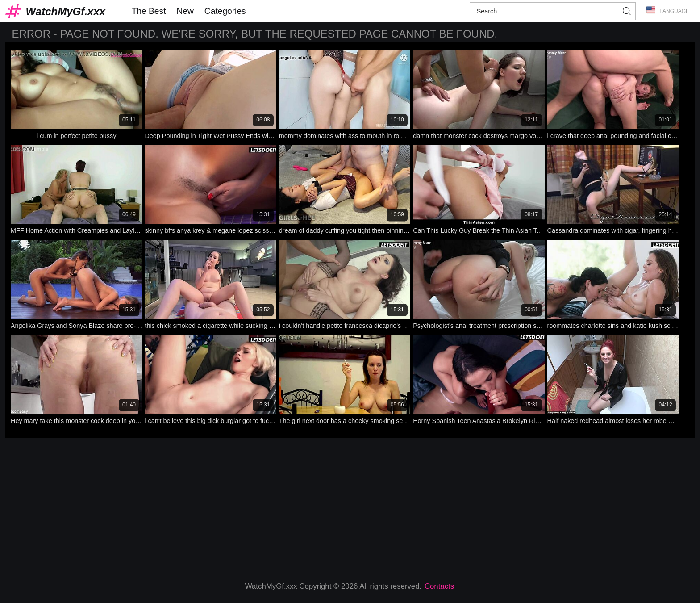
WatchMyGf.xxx (66, 11)
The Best (149, 11)
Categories (225, 11)
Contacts (439, 586)
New (185, 11)
